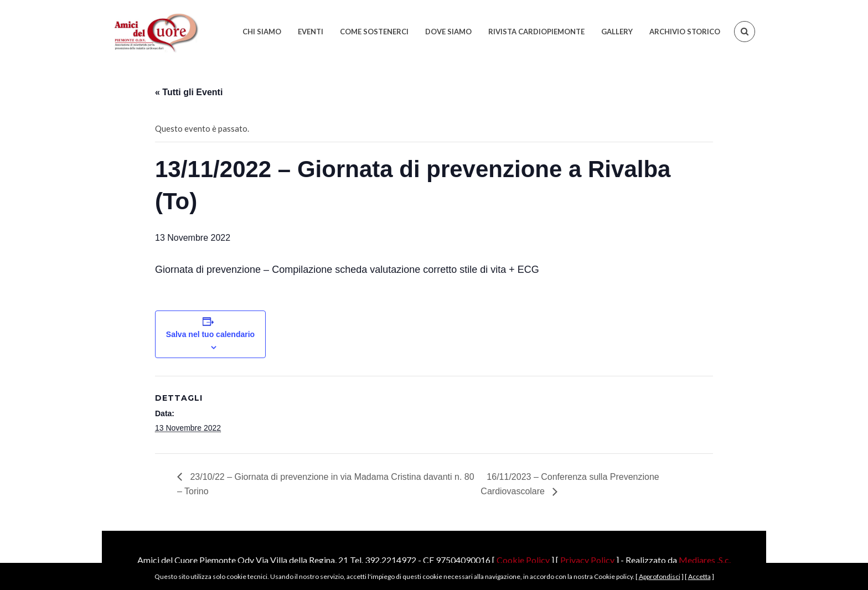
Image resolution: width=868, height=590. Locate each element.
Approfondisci (660, 576)
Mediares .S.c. (705, 560)
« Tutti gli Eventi (189, 92)
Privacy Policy (587, 560)
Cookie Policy (523, 560)
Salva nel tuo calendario (210, 334)
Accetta (699, 576)
